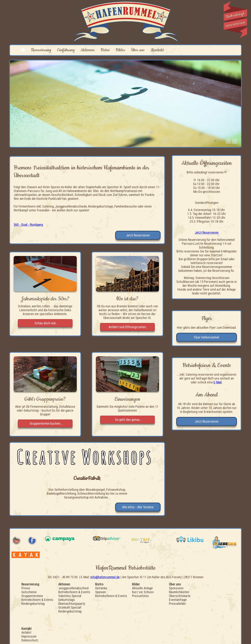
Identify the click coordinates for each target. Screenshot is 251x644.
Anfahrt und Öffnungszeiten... (128, 327)
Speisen (101, 592)
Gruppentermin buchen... (46, 423)
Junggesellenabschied (73, 588)
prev (228, 141)
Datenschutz (30, 640)
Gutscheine (29, 592)
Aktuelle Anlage (142, 588)
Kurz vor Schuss (143, 592)
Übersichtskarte (180, 596)
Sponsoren (176, 588)
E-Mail (218, 382)
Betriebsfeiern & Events (37, 600)
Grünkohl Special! (70, 607)
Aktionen (88, 50)
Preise (26, 588)
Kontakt (157, 50)
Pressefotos (140, 596)
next (235, 141)
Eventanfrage (178, 600)
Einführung (66, 50)
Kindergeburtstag (33, 604)
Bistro (105, 50)
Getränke (101, 588)
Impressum (29, 636)
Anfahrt (26, 632)
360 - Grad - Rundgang (28, 225)
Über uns (138, 50)
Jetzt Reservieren (138, 235)
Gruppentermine (32, 596)
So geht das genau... (128, 420)
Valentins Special (70, 596)
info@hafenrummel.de (105, 577)
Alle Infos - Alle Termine (138, 507)
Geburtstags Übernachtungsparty (72, 602)
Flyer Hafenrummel (207, 337)
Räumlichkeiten (179, 592)
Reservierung (41, 50)
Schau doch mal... (46, 323)
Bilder (120, 50)
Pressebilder (178, 604)
